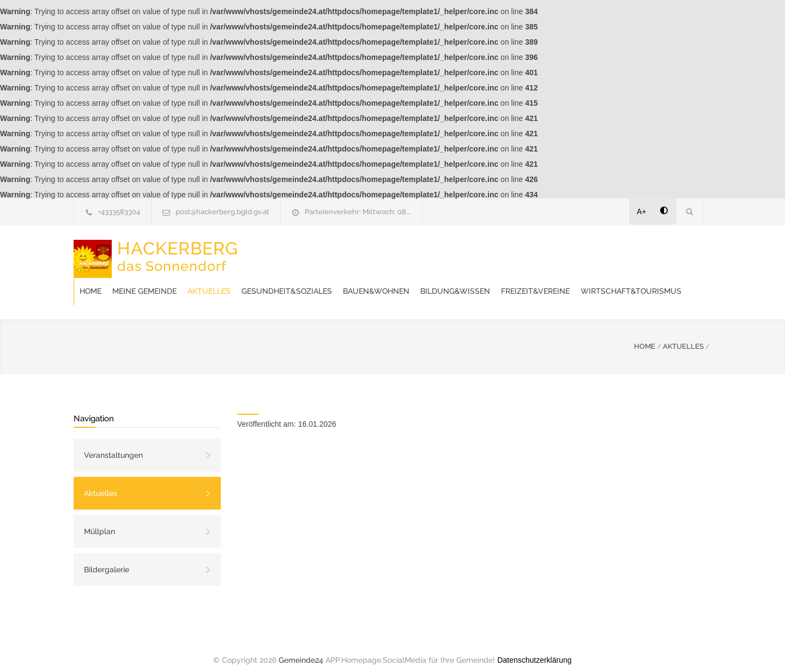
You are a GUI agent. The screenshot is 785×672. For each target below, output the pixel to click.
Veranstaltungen (113, 444)
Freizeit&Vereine (288, 280)
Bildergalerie (107, 559)
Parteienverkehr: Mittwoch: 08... (358, 212)
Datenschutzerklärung (534, 649)
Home (265, 253)
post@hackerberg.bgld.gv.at (222, 212)
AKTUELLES (683, 335)
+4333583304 (119, 212)
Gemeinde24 (301, 649)
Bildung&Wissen (630, 253)
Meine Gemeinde (319, 253)
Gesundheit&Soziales (461, 253)
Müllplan (99, 520)
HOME (645, 335)
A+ (642, 211)
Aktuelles (384, 253)
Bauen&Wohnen (551, 253)
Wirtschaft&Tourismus (384, 280)
